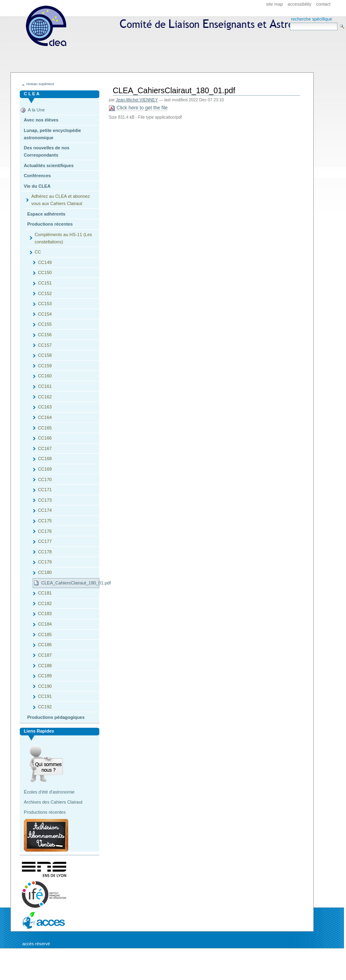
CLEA (177, 51)
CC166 (45, 438)
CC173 (45, 500)
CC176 (45, 531)
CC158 (45, 355)
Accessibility (299, 4)
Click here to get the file (138, 108)
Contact (323, 4)
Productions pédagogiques (56, 717)
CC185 (45, 634)
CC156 (45, 335)
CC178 (45, 552)
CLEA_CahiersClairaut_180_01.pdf (70, 583)
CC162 (45, 397)
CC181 (45, 593)
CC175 (45, 521)
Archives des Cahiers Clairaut (53, 802)
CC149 (45, 262)
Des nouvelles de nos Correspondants (47, 151)
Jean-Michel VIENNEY (137, 100)
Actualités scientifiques (49, 165)
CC (38, 252)
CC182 (45, 603)
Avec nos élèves (41, 120)
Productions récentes (50, 224)
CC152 (45, 293)
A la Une (36, 110)
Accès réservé (36, 944)
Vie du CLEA (37, 186)
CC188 (45, 666)
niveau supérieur (40, 84)
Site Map (275, 4)
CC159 (45, 366)
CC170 (45, 480)
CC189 (45, 676)
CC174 (45, 510)
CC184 (45, 624)
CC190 (45, 686)
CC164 (45, 417)
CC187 (45, 655)
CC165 (45, 428)
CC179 (45, 562)
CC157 (45, 345)
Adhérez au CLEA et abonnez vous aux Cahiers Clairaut (60, 200)
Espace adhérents (46, 214)
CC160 (45, 376)
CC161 (45, 386)
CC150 (45, 272)
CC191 (45, 696)
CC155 (45, 324)
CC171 (45, 490)
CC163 (45, 407)
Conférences (37, 176)
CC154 (45, 314)
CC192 (45, 707)
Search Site (290, 22)
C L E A (32, 94)
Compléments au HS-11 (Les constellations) (63, 238)
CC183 (45, 614)
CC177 (45, 541)
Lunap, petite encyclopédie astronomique (52, 134)
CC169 (45, 469)
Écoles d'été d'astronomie (49, 792)
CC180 (45, 572)
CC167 (45, 448)
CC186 (45, 645)
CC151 (45, 283)
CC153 (45, 304)
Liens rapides (39, 731)
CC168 (45, 459)
